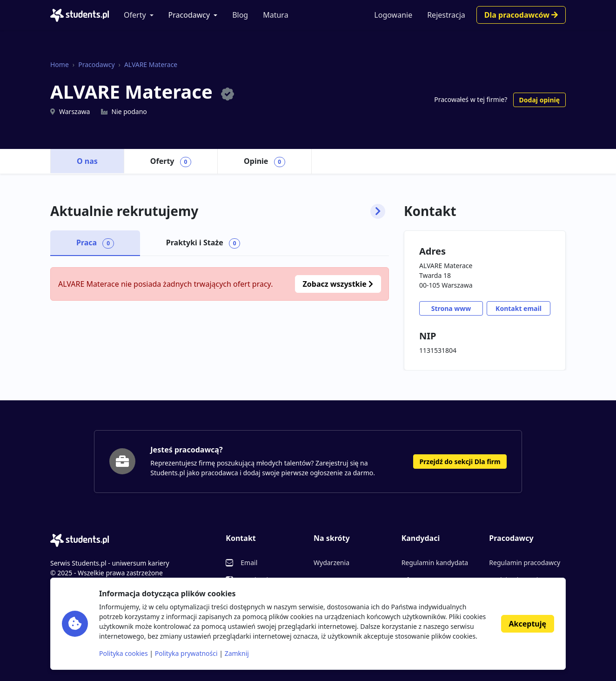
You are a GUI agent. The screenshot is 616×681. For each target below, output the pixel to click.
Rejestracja (446, 15)
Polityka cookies (124, 653)
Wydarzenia (331, 563)
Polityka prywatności (186, 653)
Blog (240, 15)
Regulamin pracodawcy (525, 563)
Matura (275, 15)
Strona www (451, 308)
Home (60, 64)
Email (249, 563)
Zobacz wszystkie (338, 284)
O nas (87, 161)
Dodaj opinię (539, 100)
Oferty (135, 15)
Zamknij (237, 653)
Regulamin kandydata (435, 563)
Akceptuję (528, 624)
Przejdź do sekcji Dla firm (460, 462)
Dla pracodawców (521, 15)
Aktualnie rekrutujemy (218, 211)
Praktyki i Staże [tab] (203, 243)
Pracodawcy (189, 15)
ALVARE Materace (151, 64)
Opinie (264, 162)
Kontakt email (519, 308)
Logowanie (393, 15)
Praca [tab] (95, 243)
